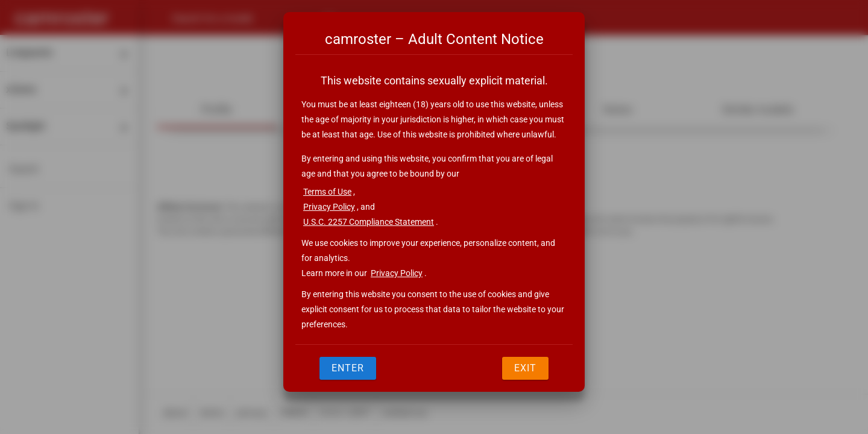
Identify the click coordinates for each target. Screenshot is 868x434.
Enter (348, 368)
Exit (525, 368)
